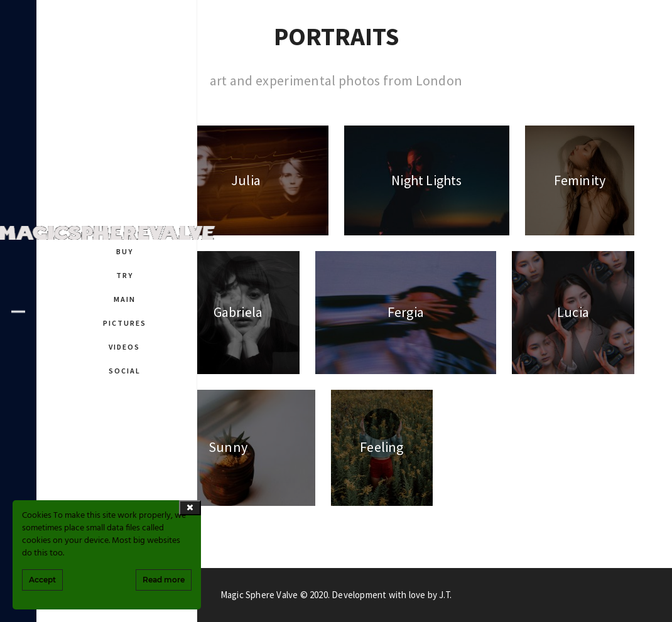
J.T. (445, 595)
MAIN (125, 299)
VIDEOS (124, 347)
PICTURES (125, 323)
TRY (125, 275)
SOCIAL (125, 371)
